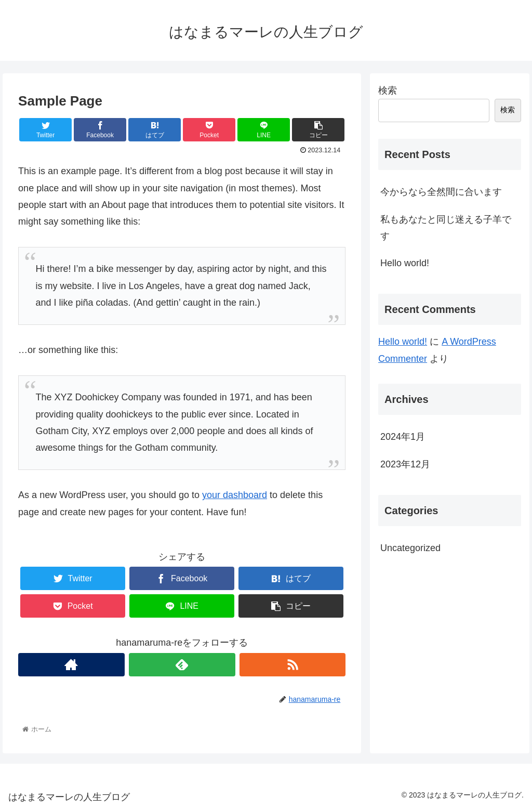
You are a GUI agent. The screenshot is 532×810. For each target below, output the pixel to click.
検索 (388, 90)
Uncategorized (410, 548)
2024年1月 (403, 437)
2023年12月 (405, 464)
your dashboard (235, 495)
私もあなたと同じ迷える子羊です (446, 228)
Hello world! (405, 263)
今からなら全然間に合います (441, 192)
